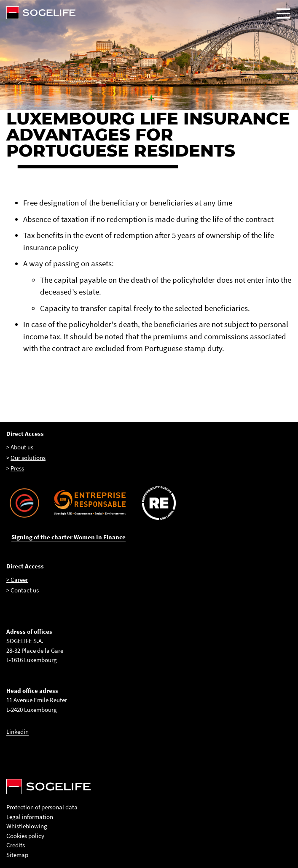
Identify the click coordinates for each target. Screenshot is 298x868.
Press (17, 468)
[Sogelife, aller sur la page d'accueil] (149, 13)
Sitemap (17, 855)
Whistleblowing (27, 826)
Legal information (30, 817)
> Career (17, 580)
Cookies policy (25, 836)
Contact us (25, 590)
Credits (16, 845)
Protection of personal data (42, 807)
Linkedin (17, 731)
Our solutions (28, 458)
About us (22, 447)
